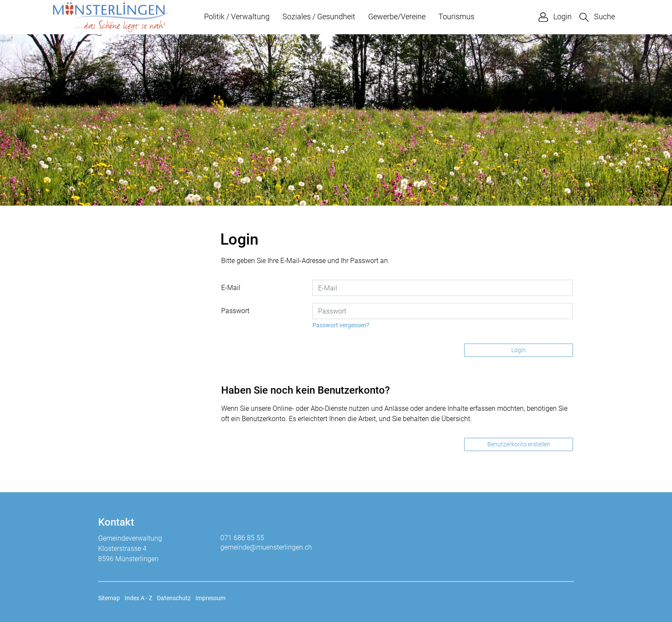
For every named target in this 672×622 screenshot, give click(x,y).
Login (519, 350)
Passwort (235, 311)
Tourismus (456, 16)
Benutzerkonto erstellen (519, 444)
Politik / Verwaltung (237, 16)
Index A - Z (138, 598)
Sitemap (109, 598)
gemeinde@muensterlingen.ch (266, 547)
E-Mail (231, 288)
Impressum (210, 598)
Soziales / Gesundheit (319, 16)
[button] (597, 17)
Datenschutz (174, 598)
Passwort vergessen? (341, 325)
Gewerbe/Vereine (397, 16)
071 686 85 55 (242, 538)
